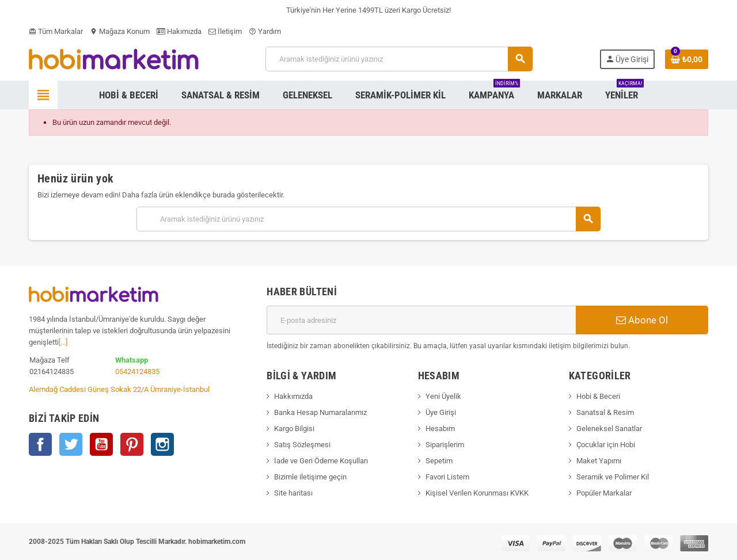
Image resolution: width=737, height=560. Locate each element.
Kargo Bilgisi (294, 428)
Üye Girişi (441, 412)
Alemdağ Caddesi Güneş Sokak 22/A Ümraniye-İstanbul (119, 389)
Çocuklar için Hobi (606, 445)
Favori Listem (447, 477)
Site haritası (293, 493)
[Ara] (399, 59)
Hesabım (440, 428)
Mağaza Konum (120, 31)
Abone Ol (642, 320)
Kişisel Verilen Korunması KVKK (477, 493)
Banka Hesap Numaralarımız (320, 412)
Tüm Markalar (56, 31)
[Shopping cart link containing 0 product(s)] (687, 59)
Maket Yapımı (599, 461)
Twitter (71, 444)
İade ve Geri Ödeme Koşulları (321, 461)
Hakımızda (179, 31)
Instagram (162, 444)
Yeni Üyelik (443, 396)
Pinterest (132, 444)
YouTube (101, 444)
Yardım (265, 31)
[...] (63, 342)
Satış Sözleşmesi (302, 445)
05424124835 (137, 372)
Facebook (40, 444)
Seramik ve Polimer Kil (613, 477)
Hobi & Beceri (598, 396)
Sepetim (439, 461)
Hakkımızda (293, 396)
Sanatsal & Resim (605, 412)
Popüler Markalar (604, 493)
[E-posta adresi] (421, 320)
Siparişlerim (445, 445)
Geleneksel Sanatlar (609, 428)
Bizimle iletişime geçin (310, 477)
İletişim (225, 31)
